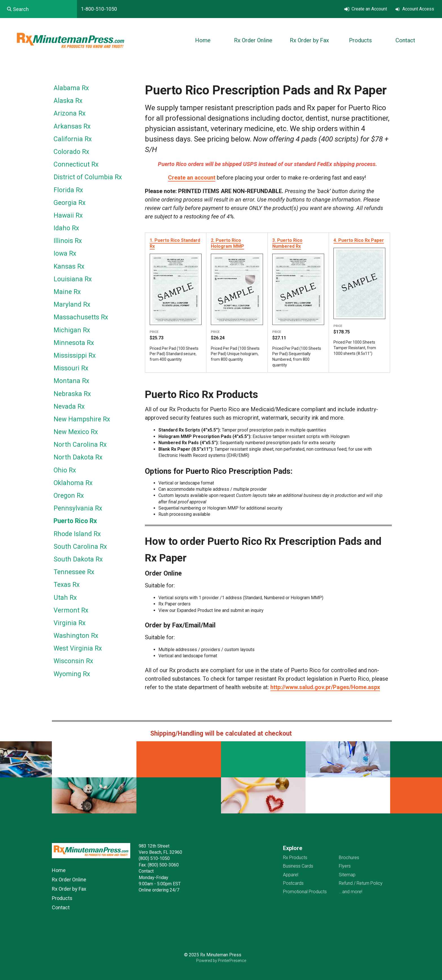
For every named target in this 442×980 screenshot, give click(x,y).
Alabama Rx (71, 88)
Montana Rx (71, 381)
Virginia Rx (69, 623)
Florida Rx (68, 190)
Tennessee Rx (74, 572)
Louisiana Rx (73, 279)
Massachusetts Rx (81, 317)
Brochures (349, 858)
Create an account (192, 178)
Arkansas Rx (72, 126)
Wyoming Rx (72, 674)
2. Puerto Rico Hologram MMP (227, 243)
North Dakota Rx (78, 457)
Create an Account (369, 9)
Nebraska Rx (72, 394)
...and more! (351, 892)
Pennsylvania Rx (78, 508)
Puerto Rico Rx (75, 521)
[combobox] (38, 9)
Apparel (291, 875)
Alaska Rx (68, 101)
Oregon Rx (69, 496)
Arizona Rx (69, 113)
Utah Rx (65, 598)
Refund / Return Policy (361, 883)
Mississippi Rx (75, 356)
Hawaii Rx (68, 215)
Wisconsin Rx (73, 661)
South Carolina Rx (80, 547)
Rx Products (295, 858)
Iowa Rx (65, 254)
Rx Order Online (253, 40)
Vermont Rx (71, 610)
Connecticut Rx (76, 164)
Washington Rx (76, 636)
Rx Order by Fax (309, 40)
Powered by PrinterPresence (221, 961)
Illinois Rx (68, 241)
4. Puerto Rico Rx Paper (359, 240)
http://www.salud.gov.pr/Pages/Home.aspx (325, 687)
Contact (405, 40)
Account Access (418, 9)
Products (360, 40)
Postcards (293, 883)
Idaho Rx (66, 228)
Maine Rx (67, 292)
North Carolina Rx (80, 445)
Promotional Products (305, 892)
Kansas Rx (69, 266)
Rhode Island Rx (77, 534)
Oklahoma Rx (73, 483)
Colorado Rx (71, 152)
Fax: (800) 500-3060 (159, 865)
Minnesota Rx (74, 343)
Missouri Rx (71, 368)
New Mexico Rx (76, 432)
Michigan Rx (72, 330)
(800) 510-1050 (154, 858)
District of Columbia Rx (88, 177)
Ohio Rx (65, 470)
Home (203, 40)
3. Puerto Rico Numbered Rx (287, 243)
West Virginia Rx (78, 648)
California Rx (73, 139)
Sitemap (347, 875)
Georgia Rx (69, 203)
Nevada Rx (69, 407)
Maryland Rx (72, 305)
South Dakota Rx (78, 559)
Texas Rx (67, 585)
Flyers (345, 866)
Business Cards (298, 866)
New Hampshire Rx (82, 419)
